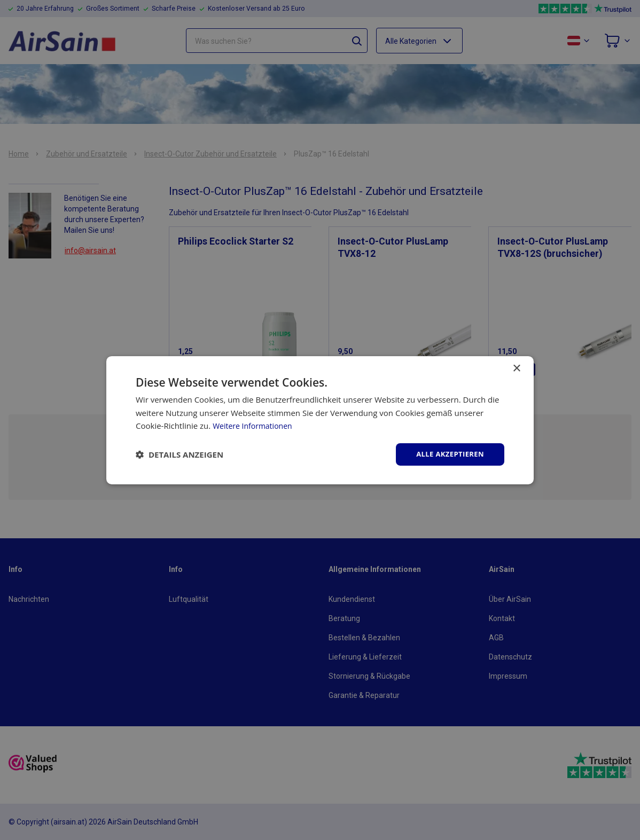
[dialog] (320, 420)
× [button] (516, 368)
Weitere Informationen (255, 425)
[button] (179, 454)
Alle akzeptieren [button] (448, 454)
